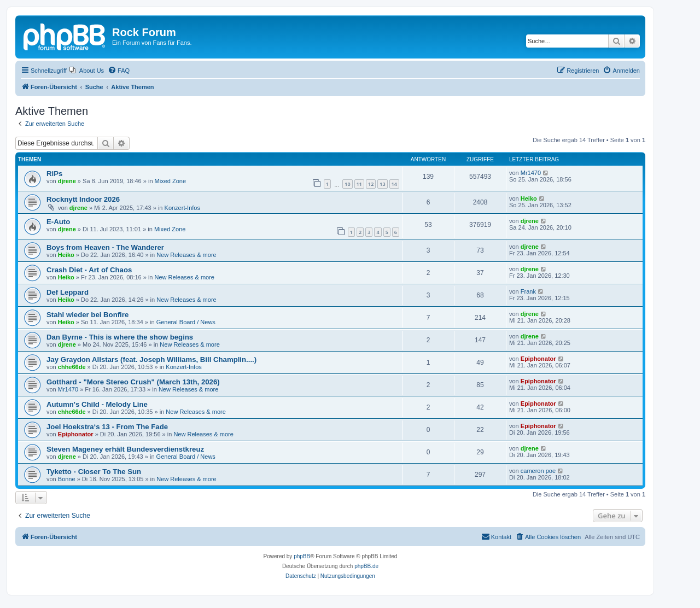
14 (394, 184)
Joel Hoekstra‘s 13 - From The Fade (107, 427)
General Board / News (186, 322)
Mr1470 (531, 173)
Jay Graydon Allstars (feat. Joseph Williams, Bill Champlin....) (151, 359)
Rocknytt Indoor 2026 (83, 199)
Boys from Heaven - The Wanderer (105, 247)
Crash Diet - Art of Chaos (89, 270)
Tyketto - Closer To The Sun (94, 472)
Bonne (67, 479)
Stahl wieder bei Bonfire (87, 315)
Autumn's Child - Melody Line (97, 404)
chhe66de (72, 367)
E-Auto (58, 222)
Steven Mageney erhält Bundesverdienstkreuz (125, 449)
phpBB (302, 556)
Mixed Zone (170, 181)
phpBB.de (366, 566)
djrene (67, 181)
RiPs (54, 174)
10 (347, 184)
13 (382, 184)
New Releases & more (186, 255)
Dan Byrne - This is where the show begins (120, 337)
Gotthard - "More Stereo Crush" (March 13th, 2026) (133, 382)
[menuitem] (87, 71)
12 (371, 184)
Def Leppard (68, 292)
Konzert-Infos (182, 208)
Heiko (529, 198)
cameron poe (538, 471)
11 (359, 184)
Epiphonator (538, 359)
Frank (528, 291)
